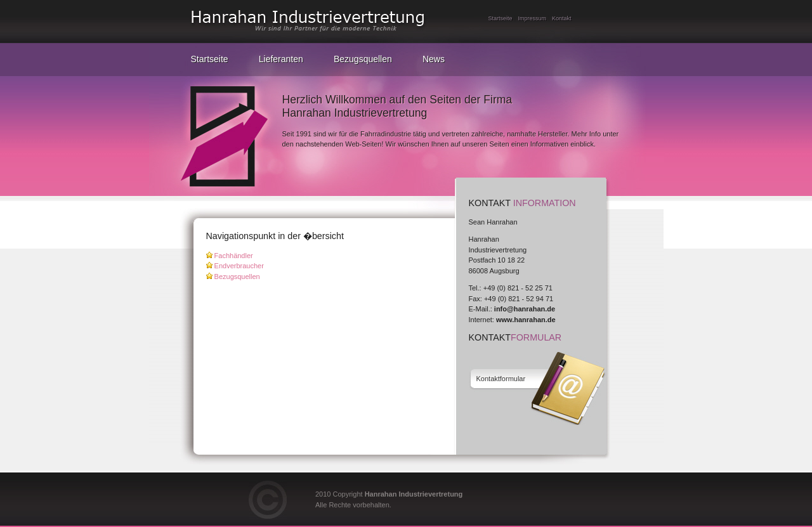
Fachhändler (234, 256)
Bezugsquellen (363, 59)
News (434, 59)
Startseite (501, 18)
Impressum (533, 18)
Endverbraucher (239, 266)
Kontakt (562, 18)
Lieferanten (281, 59)
